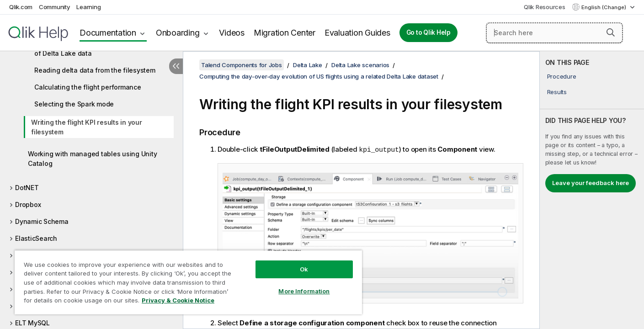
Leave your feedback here (591, 183)
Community (55, 7)
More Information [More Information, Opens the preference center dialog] (304, 291)
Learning (88, 7)
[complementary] (592, 190)
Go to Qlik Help (428, 32)
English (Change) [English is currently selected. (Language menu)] (604, 7)
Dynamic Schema (42, 221)
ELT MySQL (32, 323)
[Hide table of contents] (176, 66)
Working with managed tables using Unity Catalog (92, 159)
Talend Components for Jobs (242, 65)
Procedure (562, 76)
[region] (188, 282)
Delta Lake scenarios (360, 65)
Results (557, 92)
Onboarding (178, 33)
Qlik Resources (545, 7)
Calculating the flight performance (88, 87)
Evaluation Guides (357, 33)
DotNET (27, 188)
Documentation (108, 33)
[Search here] (554, 33)
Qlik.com (21, 7)
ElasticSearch (36, 238)
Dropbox (28, 204)
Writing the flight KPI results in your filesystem (87, 127)
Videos (232, 33)
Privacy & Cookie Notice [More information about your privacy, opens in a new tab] (178, 300)
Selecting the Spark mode (74, 104)
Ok (304, 269)
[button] (611, 32)
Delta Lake (308, 65)
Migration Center (285, 33)
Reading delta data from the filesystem (95, 70)
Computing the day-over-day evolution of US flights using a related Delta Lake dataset (319, 76)
